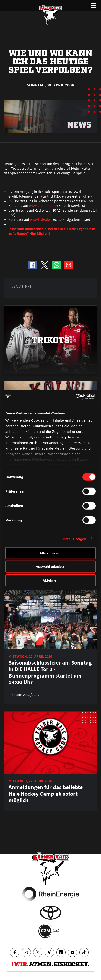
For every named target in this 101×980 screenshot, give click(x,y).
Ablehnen (50, 580)
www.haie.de (40, 219)
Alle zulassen (50, 553)
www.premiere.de (43, 205)
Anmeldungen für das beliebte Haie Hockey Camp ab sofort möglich (46, 794)
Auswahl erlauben (50, 567)
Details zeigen (74, 539)
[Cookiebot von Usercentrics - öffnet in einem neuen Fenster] (75, 397)
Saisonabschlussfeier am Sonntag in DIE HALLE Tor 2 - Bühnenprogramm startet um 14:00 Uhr (50, 672)
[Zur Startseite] (50, 15)
